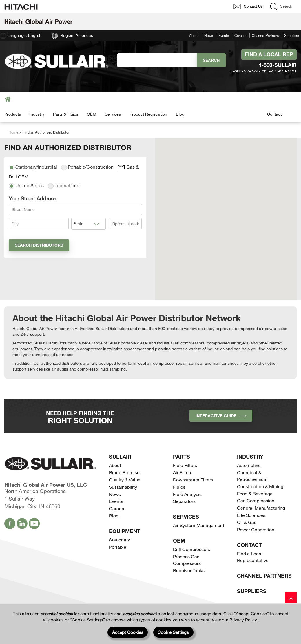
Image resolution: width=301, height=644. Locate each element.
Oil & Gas (247, 522)
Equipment (125, 531)
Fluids (179, 487)
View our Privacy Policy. (235, 620)
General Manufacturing (261, 508)
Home (13, 132)
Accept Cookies (128, 632)
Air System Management (199, 525)
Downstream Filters (193, 480)
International (64, 186)
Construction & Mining (260, 486)
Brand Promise (124, 472)
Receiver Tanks (189, 570)
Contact (274, 114)
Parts (181, 457)
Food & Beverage (255, 494)
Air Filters (183, 472)
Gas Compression (256, 500)
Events (224, 35)
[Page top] (291, 597)
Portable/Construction (87, 167)
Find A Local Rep (269, 54)
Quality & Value (125, 480)
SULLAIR (120, 457)
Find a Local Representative (253, 557)
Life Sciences (251, 515)
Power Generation (256, 529)
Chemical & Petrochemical (252, 476)
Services (113, 114)
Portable (118, 547)
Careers (240, 35)
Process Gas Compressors (187, 560)
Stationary (120, 540)
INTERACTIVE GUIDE (221, 416)
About (194, 35)
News (209, 35)
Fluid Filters (185, 465)
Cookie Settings (173, 632)
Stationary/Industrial (33, 167)
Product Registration (148, 114)
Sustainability (123, 487)
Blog (180, 114)
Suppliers (292, 35)
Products (13, 114)
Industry (37, 114)
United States (26, 186)
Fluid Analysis (187, 494)
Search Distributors (39, 245)
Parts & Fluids (66, 114)
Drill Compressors (191, 549)
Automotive (249, 465)
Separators (184, 501)
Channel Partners (265, 35)
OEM (92, 114)
